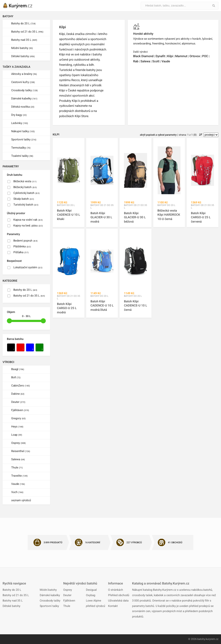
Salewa (18, 459)
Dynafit (160, 56)
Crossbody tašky (24, 90)
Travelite (19, 476)
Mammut (181, 56)
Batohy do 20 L (23, 24)
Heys (17, 427)
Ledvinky (20, 123)
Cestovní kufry (23, 82)
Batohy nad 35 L (24, 40)
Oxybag (91, 595)
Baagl (18, 369)
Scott (156, 61)
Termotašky (21, 148)
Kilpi (170, 56)
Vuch (17, 492)
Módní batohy (22, 48)
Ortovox (195, 56)
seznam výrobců (21, 500)
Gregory (18, 419)
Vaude (18, 484)
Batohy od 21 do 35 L (27, 32)
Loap (17, 435)
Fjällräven (20, 410)
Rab (136, 61)
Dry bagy (19, 115)
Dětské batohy (23, 56)
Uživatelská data (118, 601)
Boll (16, 378)
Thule (17, 468)
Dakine (18, 394)
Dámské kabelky (24, 99)
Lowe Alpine (93, 601)
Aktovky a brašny (24, 74)
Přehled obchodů (119, 595)
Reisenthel (21, 451)
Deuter (18, 402)
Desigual (91, 590)
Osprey (18, 443)
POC (205, 56)
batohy (201, 639)
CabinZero (21, 386)
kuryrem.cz (212, 639)
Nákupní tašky (23, 131)
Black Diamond (143, 56)
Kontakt (113, 606)
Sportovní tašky (24, 140)
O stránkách (116, 590)
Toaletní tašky (22, 156)
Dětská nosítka (23, 107)
